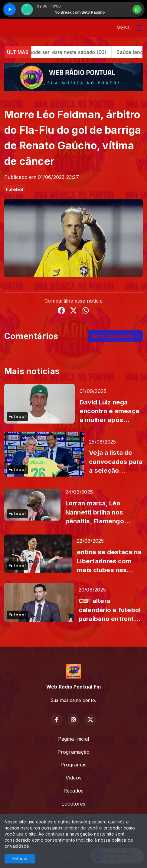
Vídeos (73, 778)
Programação (74, 752)
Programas (73, 765)
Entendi (20, 858)
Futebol (15, 189)
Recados (74, 791)
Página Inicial (73, 739)
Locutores (73, 804)
